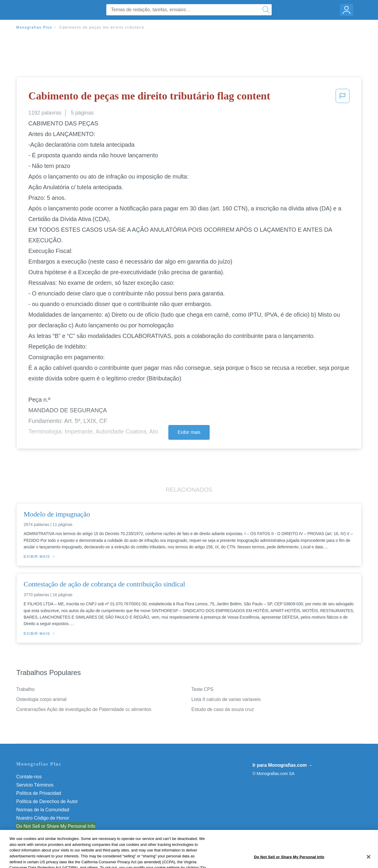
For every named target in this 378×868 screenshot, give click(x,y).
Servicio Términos (35, 785)
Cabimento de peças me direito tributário (102, 27)
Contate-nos (29, 777)
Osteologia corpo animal (41, 699)
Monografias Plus (34, 27)
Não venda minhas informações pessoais (59, 826)
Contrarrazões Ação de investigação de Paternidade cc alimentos (84, 709)
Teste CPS (202, 689)
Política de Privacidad (39, 793)
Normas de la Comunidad (43, 810)
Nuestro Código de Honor (43, 818)
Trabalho (25, 689)
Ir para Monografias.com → (283, 765)
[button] (343, 98)
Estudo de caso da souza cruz (223, 709)
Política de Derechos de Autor (47, 801)
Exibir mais (189, 432)
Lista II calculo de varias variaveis (226, 699)
